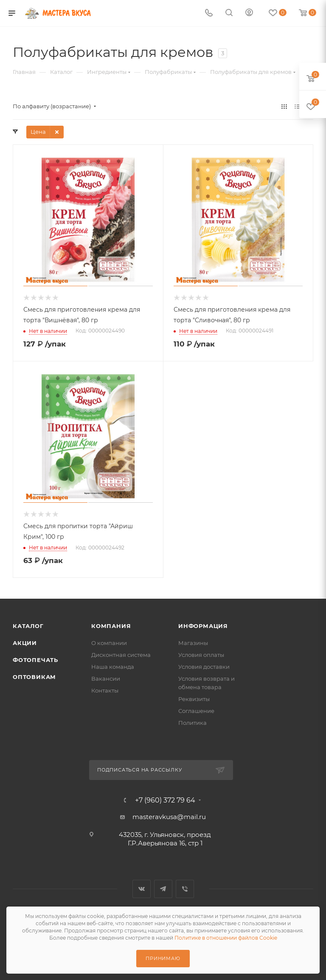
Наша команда (113, 667)
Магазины (193, 643)
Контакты (105, 690)
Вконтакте (142, 889)
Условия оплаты (201, 655)
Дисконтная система (121, 655)
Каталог (28, 626)
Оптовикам (34, 677)
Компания (111, 626)
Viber (185, 889)
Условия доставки (204, 667)
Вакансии (106, 679)
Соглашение (196, 711)
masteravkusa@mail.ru (169, 817)
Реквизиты (194, 699)
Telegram (163, 889)
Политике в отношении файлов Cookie (226, 938)
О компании (109, 643)
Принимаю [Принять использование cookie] (163, 958)
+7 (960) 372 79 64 (165, 800)
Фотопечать (35, 660)
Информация (203, 626)
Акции (25, 643)
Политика (193, 723)
